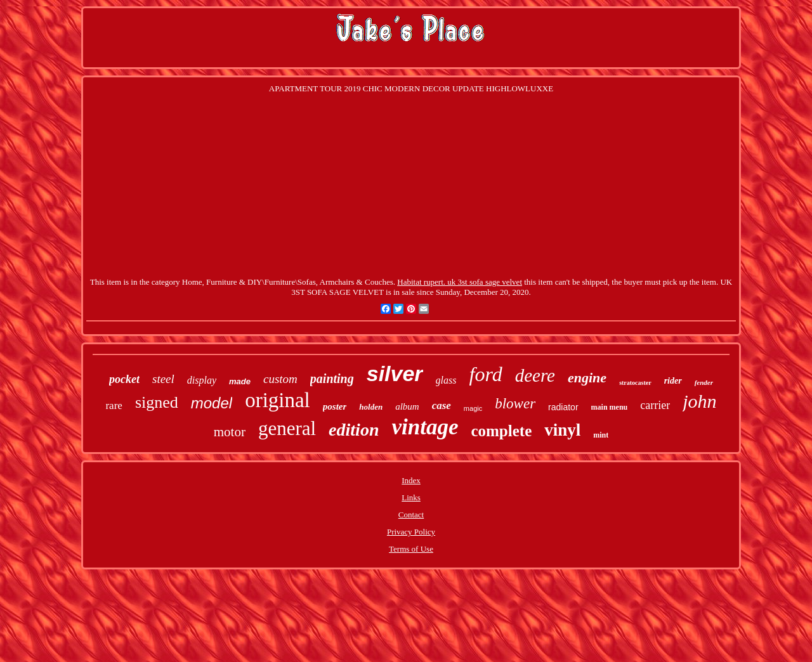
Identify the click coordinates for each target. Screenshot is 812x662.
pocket (124, 379)
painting (332, 379)
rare (114, 406)
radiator (563, 407)
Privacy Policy (411, 532)
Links (411, 497)
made (240, 381)
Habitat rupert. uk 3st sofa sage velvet (460, 282)
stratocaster (635, 383)
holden (371, 407)
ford (486, 374)
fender (704, 382)
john (699, 401)
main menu (610, 407)
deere (535, 375)
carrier (655, 405)
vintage (425, 427)
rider (673, 381)
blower (515, 404)
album (407, 406)
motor (230, 432)
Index (411, 480)
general (287, 428)
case (442, 406)
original (278, 400)
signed (157, 402)
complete (501, 431)
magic (473, 408)
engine (587, 378)
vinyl (562, 430)
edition (354, 430)
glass (446, 380)
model (212, 403)
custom (280, 379)
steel (163, 379)
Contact (411, 515)
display (202, 380)
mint (601, 435)
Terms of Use (411, 549)
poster (335, 406)
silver (395, 373)
